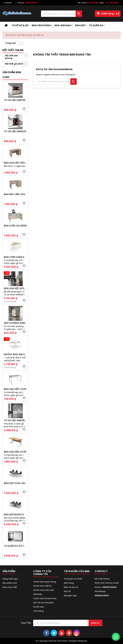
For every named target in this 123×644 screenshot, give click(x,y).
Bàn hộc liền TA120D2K (15, 194)
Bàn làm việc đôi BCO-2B (15, 288)
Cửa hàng (38, 611)
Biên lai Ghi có (71, 587)
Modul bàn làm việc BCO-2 (15, 354)
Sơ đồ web (39, 607)
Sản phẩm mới (10, 583)
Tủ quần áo (96, 25)
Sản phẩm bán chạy (12, 75)
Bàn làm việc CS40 (15, 389)
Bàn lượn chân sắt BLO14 (15, 257)
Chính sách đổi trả (42, 586)
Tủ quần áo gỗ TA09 (15, 546)
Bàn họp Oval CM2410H (15, 483)
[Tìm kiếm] (61, 14)
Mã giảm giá (70, 596)
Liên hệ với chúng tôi (43, 603)
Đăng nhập (93, 3)
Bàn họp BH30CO (14, 515)
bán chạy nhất (10, 587)
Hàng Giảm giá (10, 579)
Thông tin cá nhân (73, 579)
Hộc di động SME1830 (15, 323)
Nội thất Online (13, 50)
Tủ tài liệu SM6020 (15, 131)
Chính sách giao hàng (45, 582)
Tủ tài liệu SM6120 (15, 100)
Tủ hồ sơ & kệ (20, 25)
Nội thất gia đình (14, 64)
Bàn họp (80, 25)
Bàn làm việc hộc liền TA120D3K (15, 163)
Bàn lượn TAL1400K (15, 226)
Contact (8, 3)
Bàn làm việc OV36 (15, 452)
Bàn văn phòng (41, 25)
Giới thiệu (38, 594)
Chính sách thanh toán (45, 598)
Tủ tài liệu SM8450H (15, 420)
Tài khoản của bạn (77, 571)
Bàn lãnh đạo (63, 25)
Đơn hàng (69, 583)
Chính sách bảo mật (43, 590)
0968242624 (31, 3)
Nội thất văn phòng (12, 57)
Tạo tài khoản (112, 3)
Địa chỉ (67, 591)
